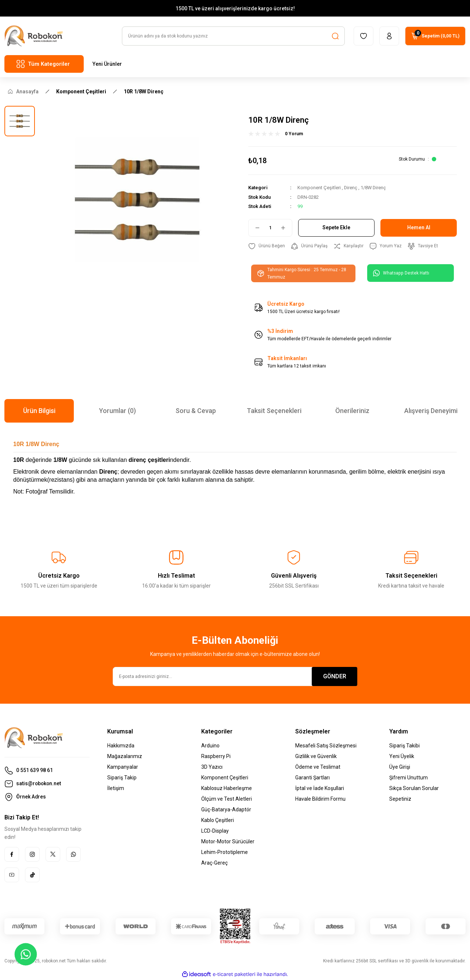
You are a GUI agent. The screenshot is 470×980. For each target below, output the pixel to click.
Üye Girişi (400, 767)
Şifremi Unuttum (408, 778)
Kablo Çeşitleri (218, 821)
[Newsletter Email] (235, 677)
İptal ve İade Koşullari (320, 789)
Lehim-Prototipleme (225, 852)
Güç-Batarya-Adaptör (226, 810)
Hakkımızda (121, 746)
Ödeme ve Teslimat (318, 767)
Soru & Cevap (196, 411)
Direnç (351, 188)
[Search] (233, 36)
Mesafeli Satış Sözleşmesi (326, 746)
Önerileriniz (352, 411)
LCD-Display (215, 831)
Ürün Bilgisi (39, 411)
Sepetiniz (400, 799)
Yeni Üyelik (402, 757)
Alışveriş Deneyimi (431, 411)
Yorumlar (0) (117, 411)
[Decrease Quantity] (254, 228)
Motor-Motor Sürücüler (228, 842)
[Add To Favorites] (267, 246)
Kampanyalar (123, 767)
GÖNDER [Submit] (335, 677)
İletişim (116, 789)
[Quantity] (270, 228)
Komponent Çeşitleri (319, 188)
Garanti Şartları (312, 778)
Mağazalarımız (125, 757)
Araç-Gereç (214, 863)
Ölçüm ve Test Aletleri (227, 799)
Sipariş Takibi (404, 746)
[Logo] (34, 36)
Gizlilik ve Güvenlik (316, 757)
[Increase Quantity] (286, 228)
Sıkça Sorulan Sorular (414, 789)
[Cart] (435, 36)
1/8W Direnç (374, 188)
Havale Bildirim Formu (320, 799)
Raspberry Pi (216, 757)
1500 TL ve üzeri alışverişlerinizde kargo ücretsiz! (235, 8)
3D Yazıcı (212, 767)
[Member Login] (389, 36)
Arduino (210, 746)
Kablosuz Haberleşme (227, 789)
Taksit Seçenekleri (274, 411)
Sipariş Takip (122, 778)
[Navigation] (44, 64)
